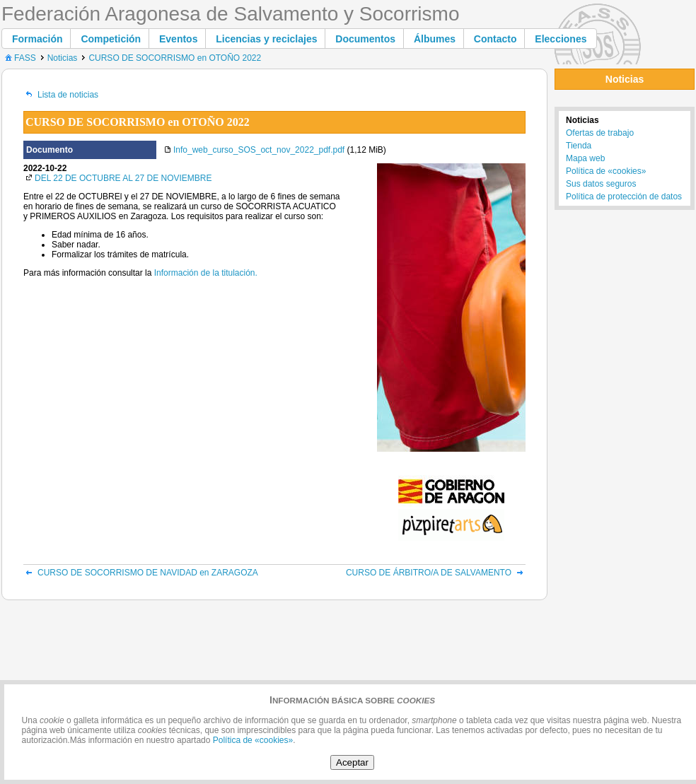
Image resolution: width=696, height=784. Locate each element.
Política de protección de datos (624, 197)
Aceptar (352, 762)
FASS (19, 58)
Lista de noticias (61, 95)
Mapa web (585, 158)
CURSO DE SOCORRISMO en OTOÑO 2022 (175, 58)
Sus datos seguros (601, 184)
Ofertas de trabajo (600, 133)
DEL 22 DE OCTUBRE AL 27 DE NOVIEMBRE (123, 178)
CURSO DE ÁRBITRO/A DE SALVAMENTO (436, 573)
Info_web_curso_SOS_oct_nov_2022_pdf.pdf (259, 150)
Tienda (579, 146)
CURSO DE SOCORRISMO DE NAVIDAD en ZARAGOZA (141, 573)
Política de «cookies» (606, 171)
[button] (37, 39)
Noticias (63, 58)
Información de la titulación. (206, 273)
